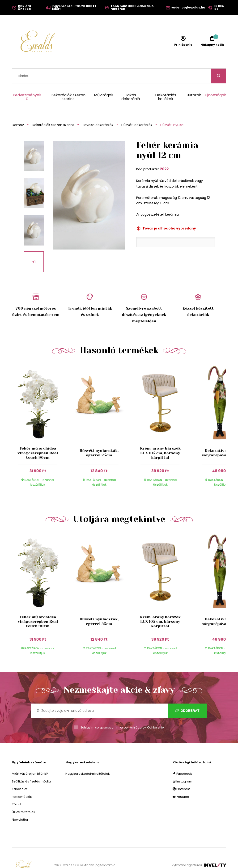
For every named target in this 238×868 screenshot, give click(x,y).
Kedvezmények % (27, 82)
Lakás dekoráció (131, 82)
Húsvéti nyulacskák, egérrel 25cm (99, 438)
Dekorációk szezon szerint (68, 82)
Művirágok (104, 81)
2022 (164, 154)
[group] (42, 414)
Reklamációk (22, 782)
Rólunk (17, 789)
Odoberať (187, 696)
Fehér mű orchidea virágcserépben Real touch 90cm (38, 438)
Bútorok (194, 81)
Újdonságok (215, 81)
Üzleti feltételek (23, 797)
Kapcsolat (20, 774)
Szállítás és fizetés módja (31, 767)
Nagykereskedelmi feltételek (88, 759)
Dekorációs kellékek (166, 82)
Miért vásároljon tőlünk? (30, 759)
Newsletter (20, 805)
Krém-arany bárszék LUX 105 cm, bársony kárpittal (160, 438)
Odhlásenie (155, 713)
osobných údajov (133, 713)
